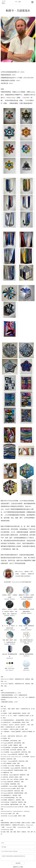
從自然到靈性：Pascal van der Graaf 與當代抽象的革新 (18, 582)
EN (20, 2)
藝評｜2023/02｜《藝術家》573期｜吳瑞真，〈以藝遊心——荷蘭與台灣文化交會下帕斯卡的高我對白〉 (25, 574)
